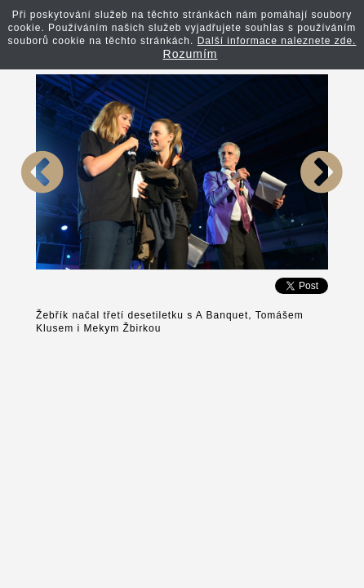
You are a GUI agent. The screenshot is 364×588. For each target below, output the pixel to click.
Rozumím (191, 54)
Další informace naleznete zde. (277, 41)
